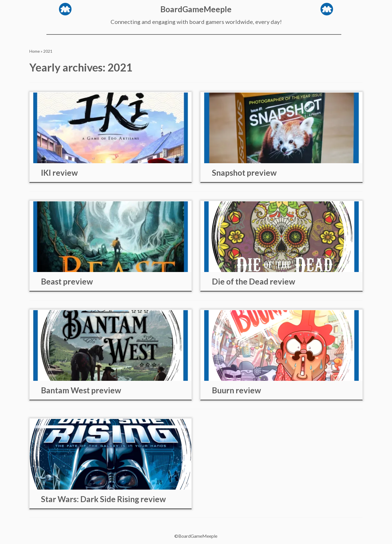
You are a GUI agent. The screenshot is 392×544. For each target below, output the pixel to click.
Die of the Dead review (254, 281)
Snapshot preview (244, 173)
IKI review (59, 173)
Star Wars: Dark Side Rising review (103, 499)
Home (35, 51)
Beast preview (67, 281)
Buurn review (236, 390)
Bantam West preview (81, 390)
